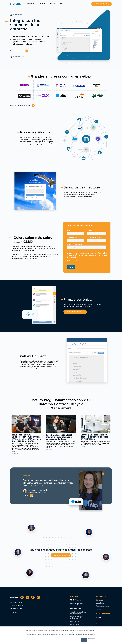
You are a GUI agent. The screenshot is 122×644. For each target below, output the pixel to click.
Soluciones (42, 4)
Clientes (53, 4)
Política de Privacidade (83, 632)
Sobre (62, 4)
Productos (31, 4)
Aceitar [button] (84, 640)
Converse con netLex (102, 4)
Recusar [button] (92, 640)
